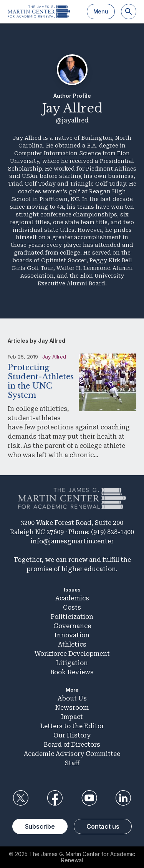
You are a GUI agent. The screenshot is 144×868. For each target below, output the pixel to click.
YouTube (89, 798)
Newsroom (72, 708)
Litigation (72, 663)
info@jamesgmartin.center (72, 541)
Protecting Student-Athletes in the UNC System (41, 381)
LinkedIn (123, 798)
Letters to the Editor (72, 726)
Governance (72, 626)
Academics (72, 598)
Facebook (55, 798)
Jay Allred (54, 357)
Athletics (72, 644)
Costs (72, 607)
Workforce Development (72, 654)
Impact (72, 717)
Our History (72, 735)
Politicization (72, 617)
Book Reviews (72, 672)
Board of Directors (72, 745)
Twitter (21, 798)
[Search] (129, 12)
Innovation (72, 635)
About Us (72, 698)
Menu (101, 11)
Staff (72, 763)
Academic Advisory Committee (72, 754)
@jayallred (72, 120)
